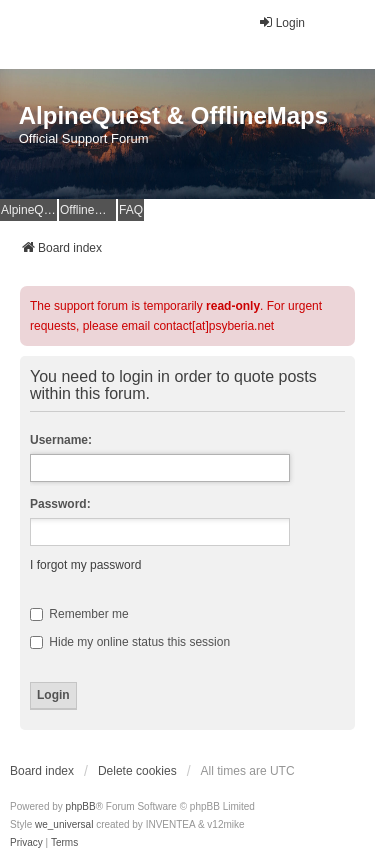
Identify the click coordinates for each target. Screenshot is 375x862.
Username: (61, 440)
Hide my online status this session (130, 642)
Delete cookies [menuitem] (137, 771)
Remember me (79, 614)
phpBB (81, 806)
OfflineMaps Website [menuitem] (88, 210)
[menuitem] (26, 843)
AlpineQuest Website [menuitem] (29, 210)
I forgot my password (85, 565)
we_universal (64, 824)
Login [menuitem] (281, 22)
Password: (60, 504)
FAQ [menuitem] (131, 210)
